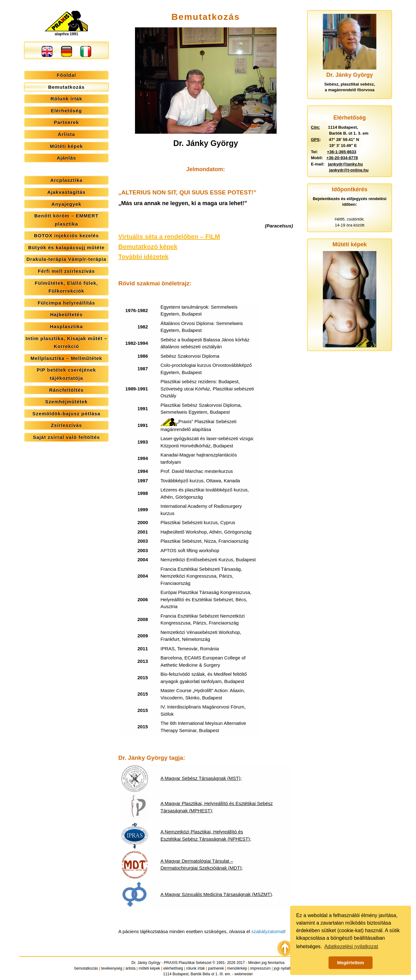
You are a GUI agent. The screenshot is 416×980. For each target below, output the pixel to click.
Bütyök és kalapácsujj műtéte (66, 247)
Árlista (67, 134)
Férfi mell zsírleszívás (66, 271)
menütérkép (237, 968)
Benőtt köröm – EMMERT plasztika (66, 220)
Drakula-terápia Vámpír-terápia (66, 259)
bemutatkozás (86, 968)
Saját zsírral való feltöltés (67, 437)
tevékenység (112, 968)
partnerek (216, 968)
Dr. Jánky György (146, 963)
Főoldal (66, 75)
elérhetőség (173, 968)
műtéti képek (149, 968)
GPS (315, 140)
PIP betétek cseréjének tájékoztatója (66, 374)
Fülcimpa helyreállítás (67, 303)
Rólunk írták (67, 99)
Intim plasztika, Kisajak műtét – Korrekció (66, 342)
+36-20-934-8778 (342, 158)
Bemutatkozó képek (148, 247)
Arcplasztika (67, 180)
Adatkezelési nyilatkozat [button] (351, 946)
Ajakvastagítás (66, 192)
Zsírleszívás (66, 425)
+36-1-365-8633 (342, 152)
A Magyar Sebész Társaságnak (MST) (200, 778)
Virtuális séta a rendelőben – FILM (169, 237)
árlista (131, 968)
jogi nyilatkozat (286, 968)
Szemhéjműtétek (66, 402)
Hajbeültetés (66, 314)
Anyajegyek (66, 204)
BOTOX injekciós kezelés (66, 235)
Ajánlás (66, 158)
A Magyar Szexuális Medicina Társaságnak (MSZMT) (216, 894)
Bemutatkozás (66, 87)
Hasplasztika (66, 326)
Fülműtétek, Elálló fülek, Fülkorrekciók (66, 287)
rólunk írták (196, 968)
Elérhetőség (67, 111)
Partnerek (66, 122)
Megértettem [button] (351, 963)
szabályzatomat (268, 931)
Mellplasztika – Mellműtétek (66, 358)
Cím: (315, 127)
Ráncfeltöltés (66, 390)
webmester (244, 974)
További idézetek (143, 257)
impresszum (260, 968)
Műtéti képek (66, 146)
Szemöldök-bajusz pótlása (66, 414)
